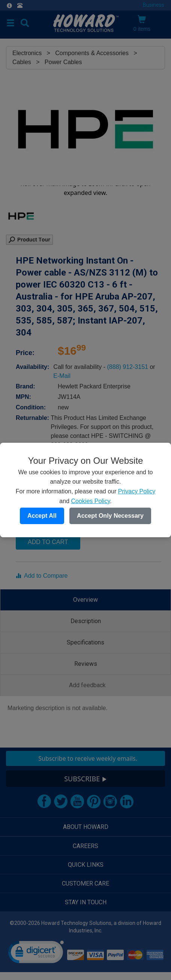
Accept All (42, 516)
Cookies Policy (90, 501)
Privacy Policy (137, 491)
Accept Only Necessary (110, 516)
